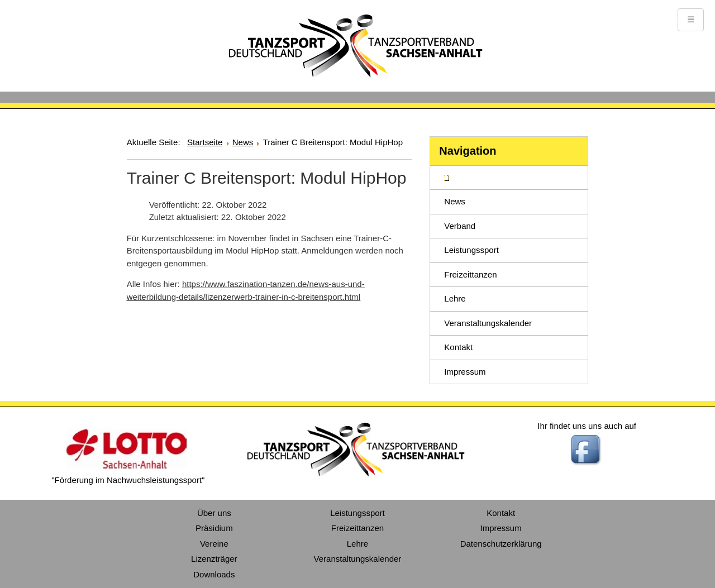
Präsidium (214, 528)
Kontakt (458, 347)
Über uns (214, 513)
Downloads (214, 574)
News (455, 201)
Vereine (214, 544)
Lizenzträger (214, 559)
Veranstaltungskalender (488, 323)
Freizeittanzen (470, 274)
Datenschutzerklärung (501, 544)
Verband (460, 226)
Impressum (465, 372)
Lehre (455, 298)
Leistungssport (471, 250)
